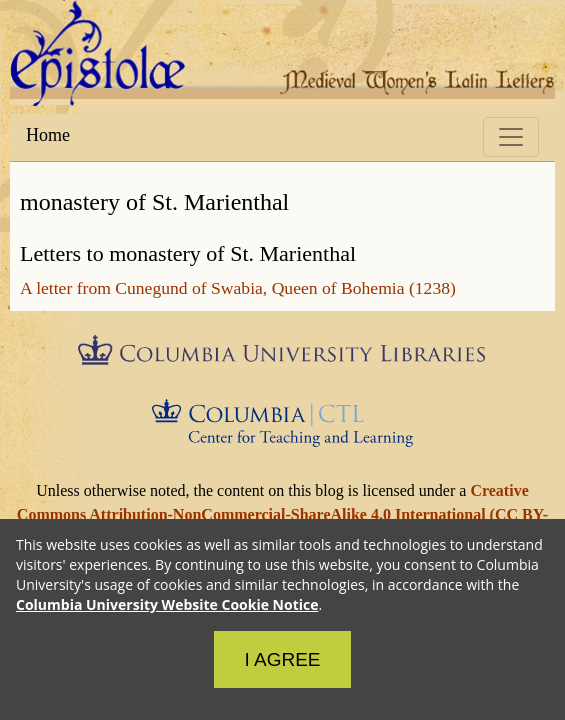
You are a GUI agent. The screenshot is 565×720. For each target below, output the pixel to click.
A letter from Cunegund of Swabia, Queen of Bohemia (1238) (238, 288)
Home (48, 135)
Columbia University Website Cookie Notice (167, 604)
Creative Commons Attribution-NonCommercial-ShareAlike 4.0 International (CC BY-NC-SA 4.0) (281, 514)
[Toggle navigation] (511, 137)
